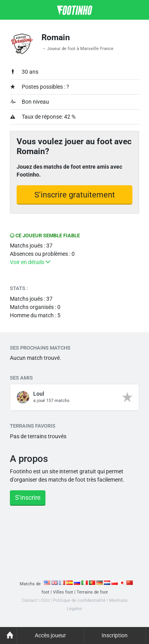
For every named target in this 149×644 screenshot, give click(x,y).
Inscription (115, 635)
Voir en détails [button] (30, 262)
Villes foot (63, 592)
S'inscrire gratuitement (75, 195)
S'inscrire (28, 498)
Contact (29, 600)
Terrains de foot (92, 592)
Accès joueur (50, 635)
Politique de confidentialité (79, 600)
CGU (45, 600)
